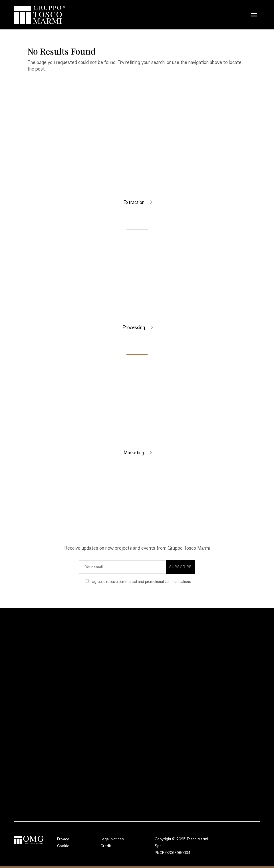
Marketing (134, 453)
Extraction (134, 202)
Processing (134, 327)
